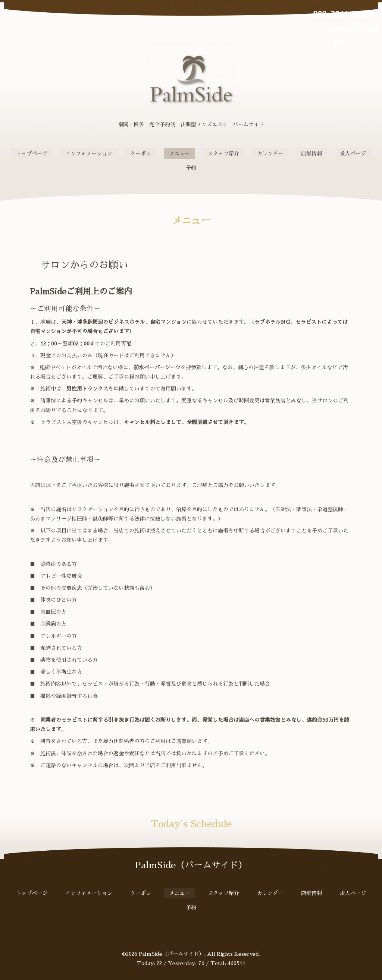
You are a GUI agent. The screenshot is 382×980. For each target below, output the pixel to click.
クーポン (141, 154)
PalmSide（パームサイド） (171, 954)
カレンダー (270, 154)
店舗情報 (311, 154)
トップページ (32, 154)
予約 (191, 168)
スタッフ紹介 (223, 154)
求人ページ (353, 154)
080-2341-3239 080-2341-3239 (337, 29)
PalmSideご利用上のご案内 (81, 292)
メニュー (179, 154)
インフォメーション (89, 154)
